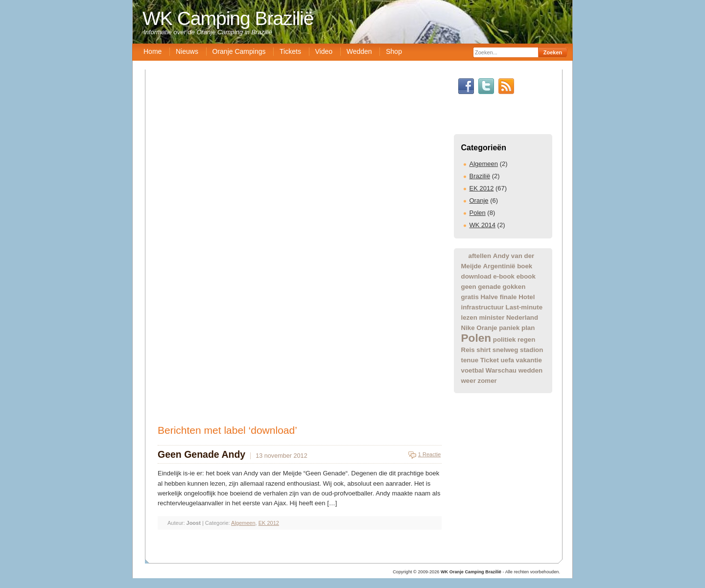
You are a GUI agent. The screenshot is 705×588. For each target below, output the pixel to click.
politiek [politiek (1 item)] (505, 340)
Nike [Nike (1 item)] (468, 328)
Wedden (359, 51)
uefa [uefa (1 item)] (507, 360)
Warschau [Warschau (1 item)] (501, 370)
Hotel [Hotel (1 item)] (527, 297)
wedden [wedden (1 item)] (531, 370)
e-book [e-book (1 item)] (504, 276)
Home (153, 51)
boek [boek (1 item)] (525, 266)
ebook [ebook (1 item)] (526, 276)
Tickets (290, 51)
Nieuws (187, 51)
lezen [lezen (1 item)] (469, 318)
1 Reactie (429, 454)
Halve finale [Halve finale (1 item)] (498, 297)
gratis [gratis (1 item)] (470, 297)
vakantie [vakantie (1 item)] (529, 360)
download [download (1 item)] (476, 276)
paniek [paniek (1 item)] (509, 328)
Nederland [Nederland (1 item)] (522, 318)
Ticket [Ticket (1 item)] (490, 360)
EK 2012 (482, 188)
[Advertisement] (355, 492)
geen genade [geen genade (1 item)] (481, 287)
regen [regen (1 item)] (526, 340)
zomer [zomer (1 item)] (487, 381)
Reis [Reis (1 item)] (468, 350)
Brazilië (480, 176)
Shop (394, 51)
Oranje (479, 200)
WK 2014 (482, 225)
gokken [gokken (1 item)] (514, 287)
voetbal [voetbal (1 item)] (473, 370)
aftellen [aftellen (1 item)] (480, 256)
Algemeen (484, 164)
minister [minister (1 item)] (492, 318)
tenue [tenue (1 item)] (470, 360)
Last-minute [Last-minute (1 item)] (524, 307)
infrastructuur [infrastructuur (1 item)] (482, 307)
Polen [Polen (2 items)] (476, 338)
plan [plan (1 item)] (528, 328)
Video (324, 51)
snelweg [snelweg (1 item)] (505, 350)
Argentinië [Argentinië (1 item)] (499, 266)
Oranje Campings (239, 51)
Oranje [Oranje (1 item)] (487, 328)
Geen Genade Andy (201, 454)
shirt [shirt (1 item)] (483, 350)
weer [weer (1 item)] (469, 381)
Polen (478, 213)
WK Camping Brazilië (228, 18)
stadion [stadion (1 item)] (531, 350)
